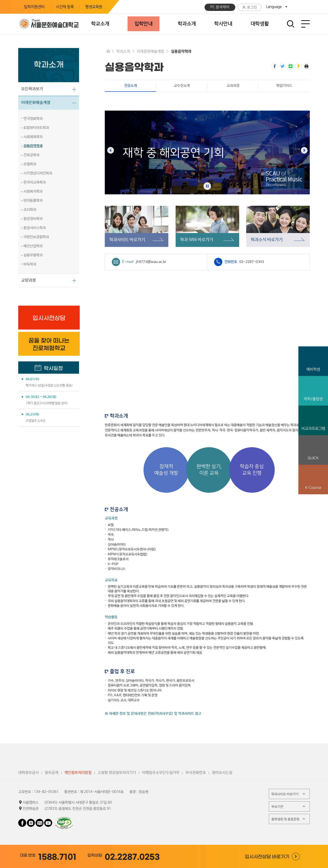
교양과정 (28, 280)
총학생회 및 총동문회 (289, 819)
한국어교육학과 (35, 182)
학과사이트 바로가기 (289, 794)
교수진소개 (182, 86)
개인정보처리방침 (78, 773)
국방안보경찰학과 (36, 237)
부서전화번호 (196, 773)
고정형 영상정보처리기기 (117, 773)
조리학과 (30, 210)
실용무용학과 (33, 255)
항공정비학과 (33, 219)
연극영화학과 (33, 119)
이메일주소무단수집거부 (161, 773)
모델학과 (30, 164)
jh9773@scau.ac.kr (151, 262)
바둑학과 (30, 264)
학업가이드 (284, 86)
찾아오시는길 (222, 773)
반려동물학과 (33, 201)
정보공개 (51, 773)
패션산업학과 (33, 246)
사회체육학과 (33, 137)
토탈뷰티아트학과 (36, 128)
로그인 (250, 7)
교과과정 (233, 86)
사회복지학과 (33, 192)
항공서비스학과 (35, 228)
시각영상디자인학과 (38, 173)
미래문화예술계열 (36, 103)
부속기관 (289, 806)
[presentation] (110, 150)
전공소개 (121, 86)
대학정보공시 (28, 773)
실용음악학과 (33, 146)
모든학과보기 (32, 89)
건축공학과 (31, 155)
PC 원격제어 (220, 7)
